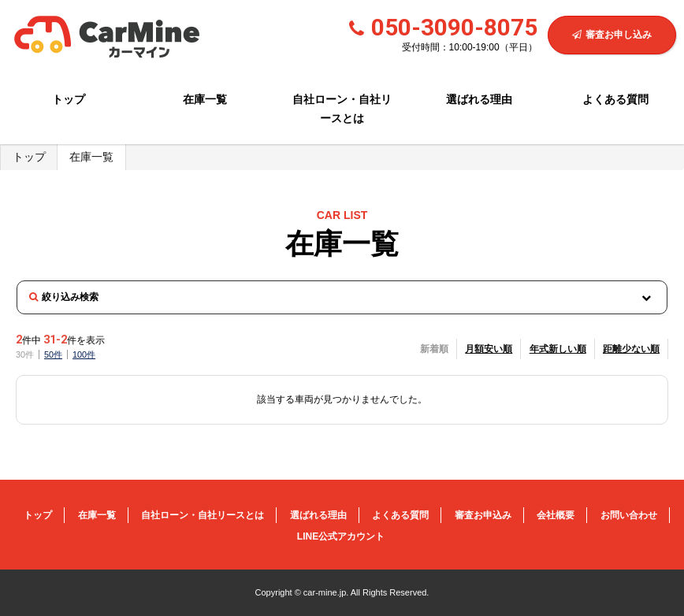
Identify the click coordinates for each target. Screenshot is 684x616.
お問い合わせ (629, 515)
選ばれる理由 (479, 99)
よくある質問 (615, 99)
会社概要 (556, 515)
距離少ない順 (631, 349)
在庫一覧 (205, 99)
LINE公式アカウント (341, 536)
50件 (53, 354)
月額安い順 (489, 349)
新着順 (434, 349)
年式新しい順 (558, 349)
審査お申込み (483, 515)
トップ (69, 99)
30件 (25, 354)
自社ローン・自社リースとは (342, 109)
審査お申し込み (612, 35)
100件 (84, 354)
